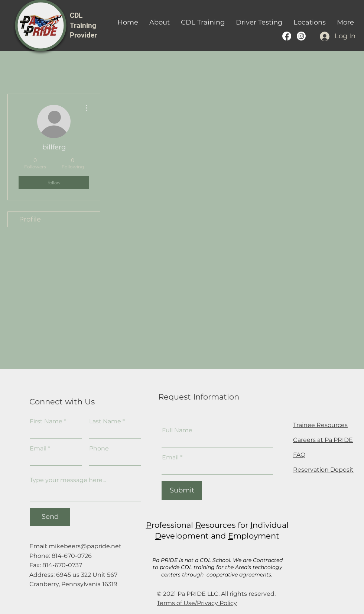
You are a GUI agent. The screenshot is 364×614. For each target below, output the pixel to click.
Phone (99, 449)
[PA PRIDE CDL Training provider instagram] (301, 36)
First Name (46, 421)
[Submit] (182, 491)
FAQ (299, 455)
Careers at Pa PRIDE (323, 440)
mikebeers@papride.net (85, 546)
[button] (203, 22)
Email (38, 449)
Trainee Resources (320, 425)
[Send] (50, 517)
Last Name (105, 421)
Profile (30, 219)
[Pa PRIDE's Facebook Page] (287, 36)
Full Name (177, 430)
